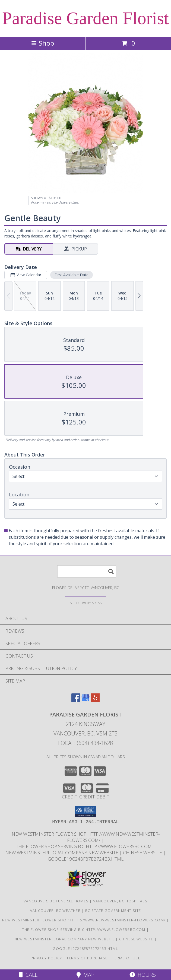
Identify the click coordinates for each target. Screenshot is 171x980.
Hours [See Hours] (143, 975)
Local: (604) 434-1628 (85, 743)
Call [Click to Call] (28, 975)
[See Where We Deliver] (85, 603)
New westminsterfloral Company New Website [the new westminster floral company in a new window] (62, 853)
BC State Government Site (113, 911)
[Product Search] (87, 571)
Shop (43, 43)
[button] (86, 811)
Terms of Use (126, 958)
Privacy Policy (46, 958)
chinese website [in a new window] (143, 853)
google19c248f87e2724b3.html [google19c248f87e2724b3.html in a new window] (86, 859)
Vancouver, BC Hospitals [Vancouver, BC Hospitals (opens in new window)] (120, 901)
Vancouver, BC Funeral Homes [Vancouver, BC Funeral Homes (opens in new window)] (56, 901)
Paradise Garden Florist (85, 18)
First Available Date (72, 275)
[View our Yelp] (95, 700)
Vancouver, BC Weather (55, 911)
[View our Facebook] (76, 700)
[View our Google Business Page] (85, 700)
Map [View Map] (85, 975)
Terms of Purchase (87, 958)
